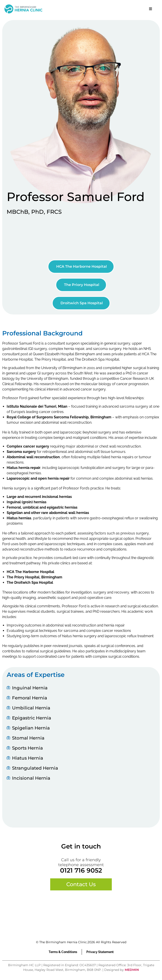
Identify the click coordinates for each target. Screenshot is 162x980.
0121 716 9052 (81, 870)
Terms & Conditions (63, 952)
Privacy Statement (100, 952)
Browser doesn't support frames (81, 237)
